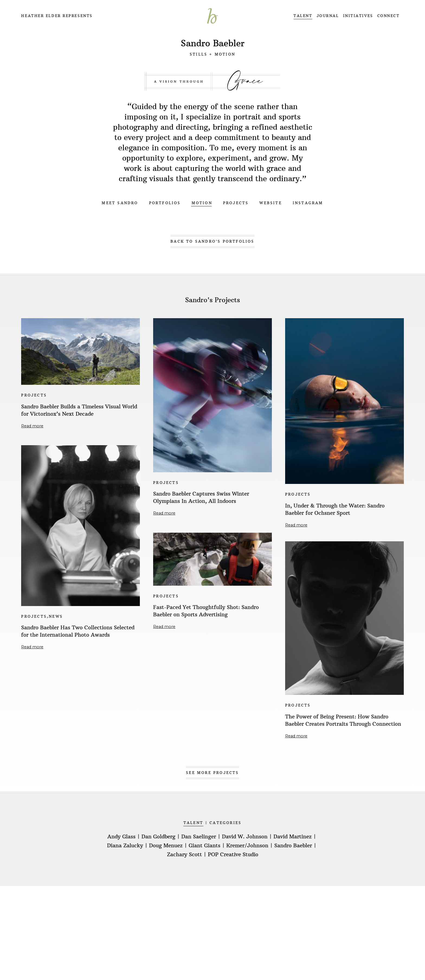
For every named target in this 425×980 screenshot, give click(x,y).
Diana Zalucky (125, 846)
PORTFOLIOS (165, 203)
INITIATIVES (358, 16)
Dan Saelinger (199, 837)
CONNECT (389, 16)
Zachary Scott (184, 854)
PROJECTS (236, 203)
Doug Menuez (166, 846)
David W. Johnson (245, 837)
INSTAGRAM (308, 203)
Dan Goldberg (158, 837)
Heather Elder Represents (57, 16)
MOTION (202, 203)
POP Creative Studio (233, 854)
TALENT (303, 16)
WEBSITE (271, 203)
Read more (32, 426)
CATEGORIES (226, 823)
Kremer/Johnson (247, 846)
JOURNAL (328, 16)
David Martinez (293, 837)
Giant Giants (205, 846)
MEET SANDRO (120, 203)
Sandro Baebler (293, 846)
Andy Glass (121, 837)
